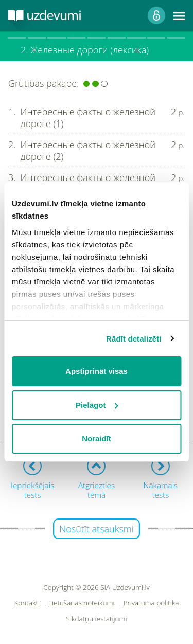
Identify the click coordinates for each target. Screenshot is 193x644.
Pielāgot (97, 405)
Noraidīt (97, 439)
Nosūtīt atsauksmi (97, 529)
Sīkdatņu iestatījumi (96, 619)
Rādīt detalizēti (134, 339)
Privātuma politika (151, 603)
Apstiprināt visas (97, 371)
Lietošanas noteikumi (82, 603)
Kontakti (27, 603)
